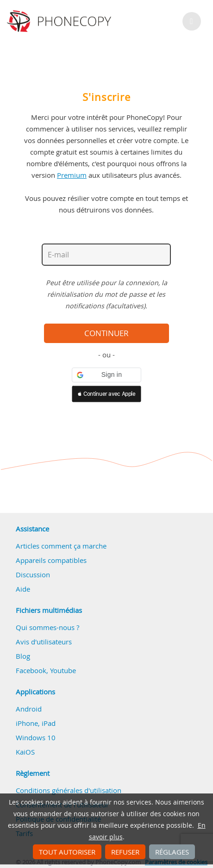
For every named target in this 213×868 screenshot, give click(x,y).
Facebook (31, 670)
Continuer (106, 333)
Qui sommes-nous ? (47, 627)
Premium (72, 175)
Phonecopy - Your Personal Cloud (60, 21)
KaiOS (25, 752)
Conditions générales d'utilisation (69, 790)
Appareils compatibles (51, 560)
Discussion (33, 575)
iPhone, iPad (36, 723)
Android (29, 709)
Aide (23, 589)
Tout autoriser (67, 852)
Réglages (172, 852)
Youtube (63, 670)
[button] (106, 375)
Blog (23, 656)
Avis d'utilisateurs (44, 642)
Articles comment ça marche (61, 546)
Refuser (125, 852)
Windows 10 (36, 737)
